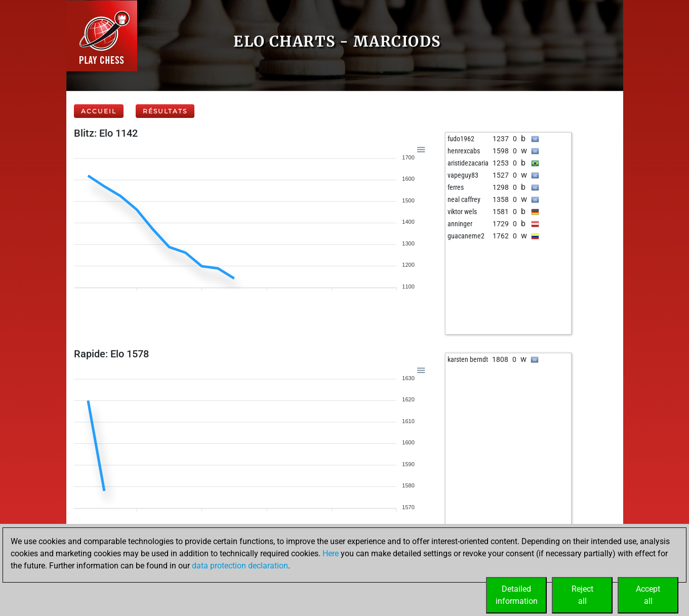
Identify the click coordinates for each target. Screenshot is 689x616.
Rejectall (582, 595)
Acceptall (648, 595)
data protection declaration (240, 566)
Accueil (99, 111)
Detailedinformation (517, 595)
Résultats (165, 111)
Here (331, 553)
